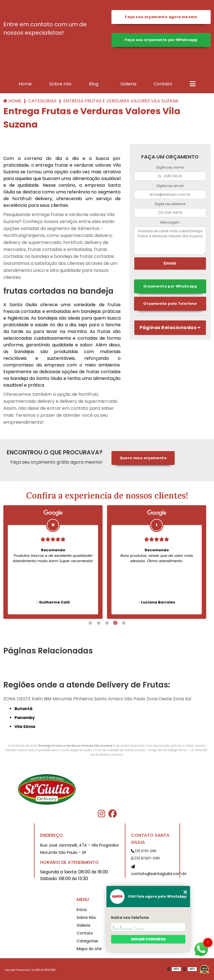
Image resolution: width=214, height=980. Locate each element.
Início (82, 910)
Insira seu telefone (130, 918)
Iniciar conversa (148, 939)
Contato (163, 84)
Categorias (42, 101)
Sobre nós (60, 84)
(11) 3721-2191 (144, 851)
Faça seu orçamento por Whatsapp (161, 40)
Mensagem (170, 222)
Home (25, 84)
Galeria (128, 84)
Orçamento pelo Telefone (170, 304)
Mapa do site (89, 949)
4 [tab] (115, 623)
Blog (94, 84)
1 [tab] (90, 623)
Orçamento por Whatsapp (170, 286)
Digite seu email (170, 186)
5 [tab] (124, 623)
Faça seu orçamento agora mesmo (161, 17)
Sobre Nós (86, 917)
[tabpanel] (53, 562)
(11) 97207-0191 (145, 858)
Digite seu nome (170, 167)
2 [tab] (99, 623)
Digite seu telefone (170, 204)
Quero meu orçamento (143, 458)
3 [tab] (107, 623)
